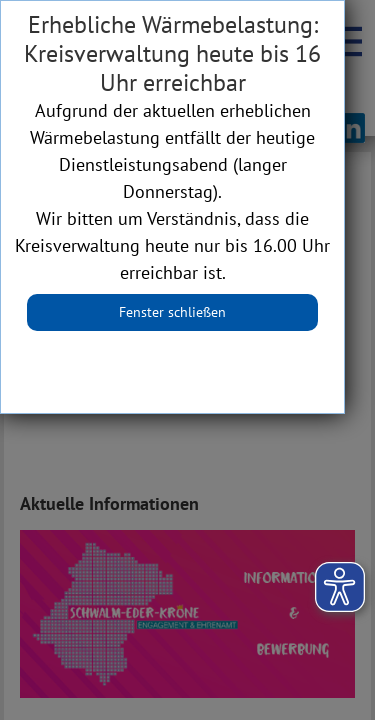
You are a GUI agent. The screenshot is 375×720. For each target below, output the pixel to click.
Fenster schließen (172, 312)
